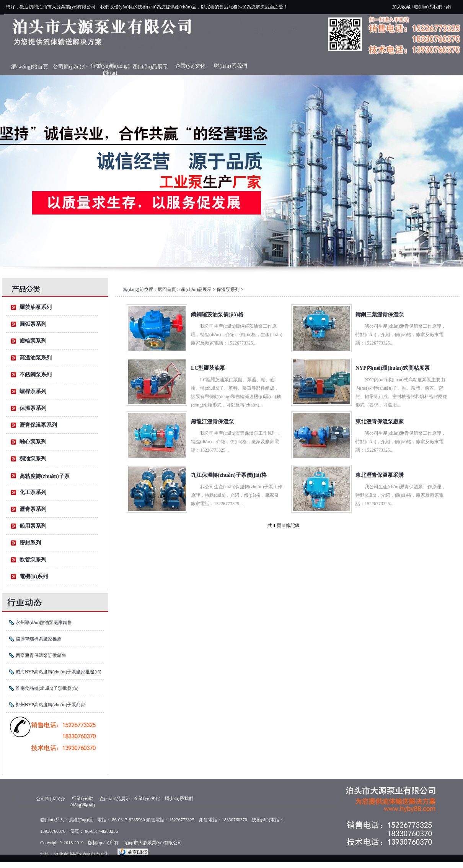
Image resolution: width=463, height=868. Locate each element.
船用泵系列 (33, 526)
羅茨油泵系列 (36, 307)
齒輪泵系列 (33, 341)
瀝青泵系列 (33, 509)
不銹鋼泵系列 (36, 375)
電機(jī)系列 (34, 576)
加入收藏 (401, 7)
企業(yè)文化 (190, 66)
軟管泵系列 (33, 560)
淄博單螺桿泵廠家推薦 (39, 639)
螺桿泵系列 (33, 391)
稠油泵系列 (33, 459)
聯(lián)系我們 (428, 7)
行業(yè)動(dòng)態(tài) (110, 68)
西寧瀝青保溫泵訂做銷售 (41, 655)
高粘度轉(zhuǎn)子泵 (45, 476)
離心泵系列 (33, 442)
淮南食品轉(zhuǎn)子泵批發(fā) (47, 688)
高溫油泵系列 (36, 358)
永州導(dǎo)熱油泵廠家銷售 (44, 623)
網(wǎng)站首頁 (30, 67)
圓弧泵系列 (33, 324)
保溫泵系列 (33, 408)
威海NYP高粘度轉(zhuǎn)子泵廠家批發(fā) (59, 672)
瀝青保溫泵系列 (38, 425)
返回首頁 (167, 289)
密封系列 (30, 543)
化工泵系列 (33, 492)
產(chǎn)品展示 (150, 67)
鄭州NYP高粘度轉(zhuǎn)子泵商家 (51, 705)
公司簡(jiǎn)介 (70, 67)
